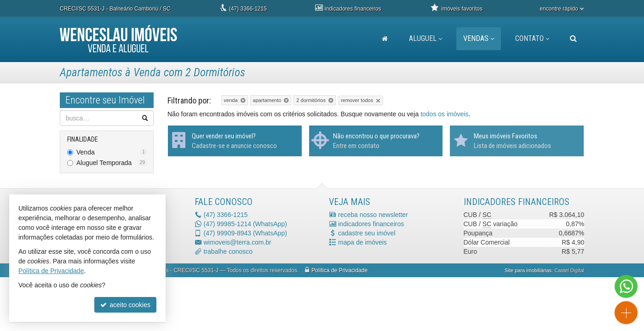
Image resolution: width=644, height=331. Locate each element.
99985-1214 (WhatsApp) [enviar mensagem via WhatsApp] (245, 224)
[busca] (573, 39)
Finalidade (83, 139)
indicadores (353, 9)
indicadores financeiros (371, 224)
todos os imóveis (444, 114)
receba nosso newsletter (373, 215)
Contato (532, 38)
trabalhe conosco (228, 251)
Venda (112, 152)
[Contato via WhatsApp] (626, 286)
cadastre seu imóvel (367, 233)
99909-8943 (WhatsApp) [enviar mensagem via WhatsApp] (245, 233)
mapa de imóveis (362, 242)
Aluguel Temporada (112, 163)
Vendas (479, 38)
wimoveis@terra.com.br (238, 242)
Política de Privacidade (339, 270)
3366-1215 (248, 9)
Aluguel (425, 38)
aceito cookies (125, 305)
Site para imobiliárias (528, 270)
